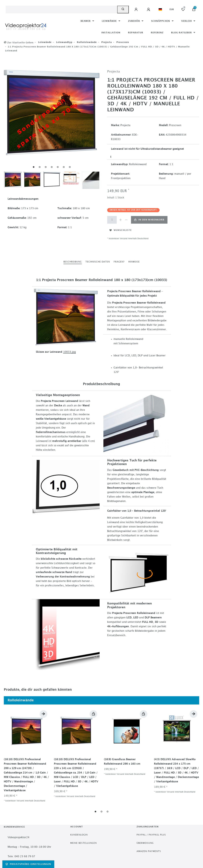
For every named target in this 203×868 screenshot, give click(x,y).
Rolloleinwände (86, 42)
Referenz (157, 33)
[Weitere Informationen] (111, 157)
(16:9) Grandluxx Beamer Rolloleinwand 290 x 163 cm (122, 762)
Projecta (106, 42)
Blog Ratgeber (182, 33)
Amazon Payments (149, 851)
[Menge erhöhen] (121, 220)
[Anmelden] (137, 10)
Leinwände (110, 21)
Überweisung (145, 843)
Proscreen (122, 42)
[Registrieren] (149, 10)
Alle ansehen (187, 700)
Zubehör (134, 21)
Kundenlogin (79, 835)
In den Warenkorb (149, 220)
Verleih (187, 21)
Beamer (86, 21)
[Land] (160, 10)
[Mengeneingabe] (112, 220)
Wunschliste (121, 230)
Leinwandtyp (64, 42)
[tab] (73, 262)
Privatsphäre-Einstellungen (28, 864)
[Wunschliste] (183, 10)
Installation (111, 33)
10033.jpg (69, 352)
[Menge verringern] (126, 220)
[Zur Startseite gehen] (19, 43)
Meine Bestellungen (83, 843)
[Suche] (123, 10)
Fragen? (119, 262)
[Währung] (172, 10)
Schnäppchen (161, 21)
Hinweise (134, 262)
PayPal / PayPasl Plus (151, 835)
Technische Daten (98, 262)
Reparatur (136, 33)
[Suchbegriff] (61, 10)
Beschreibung (73, 262)
